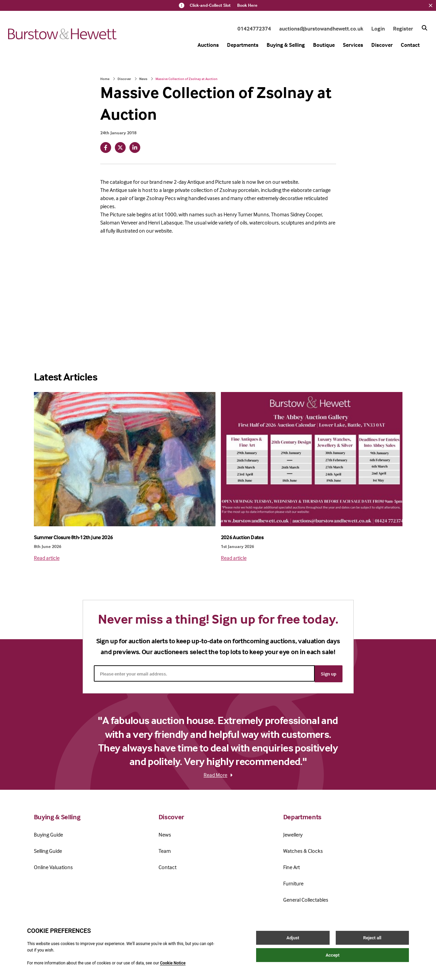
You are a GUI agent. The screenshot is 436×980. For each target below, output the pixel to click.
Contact (410, 45)
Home (105, 79)
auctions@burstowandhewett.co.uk (321, 28)
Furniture (293, 883)
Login (378, 28)
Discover (382, 45)
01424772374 (254, 28)
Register (403, 28)
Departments (243, 45)
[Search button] (424, 28)
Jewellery (293, 834)
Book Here (247, 5)
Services (353, 45)
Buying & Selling (286, 45)
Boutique (324, 45)
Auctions (208, 45)
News (143, 79)
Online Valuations (53, 867)
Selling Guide (48, 850)
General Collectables (306, 899)
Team (165, 850)
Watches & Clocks (303, 850)
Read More (218, 775)
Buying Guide (48, 834)
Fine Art (292, 867)
